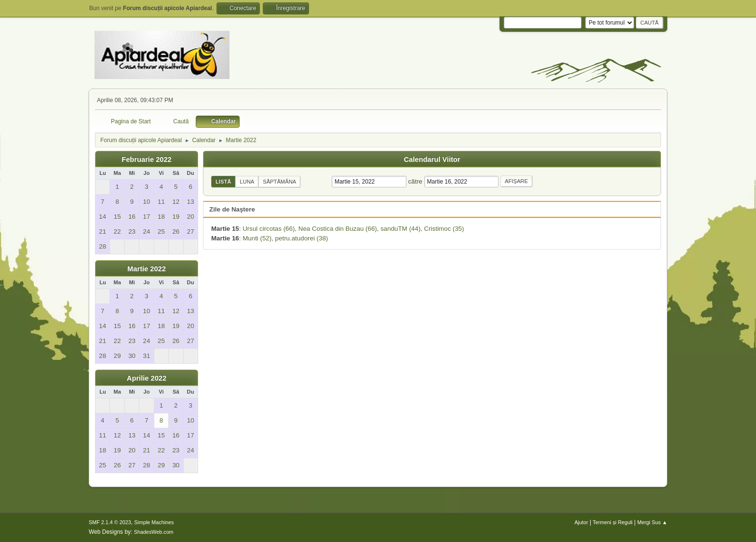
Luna (247, 182)
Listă (223, 182)
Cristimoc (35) (444, 229)
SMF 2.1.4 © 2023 (110, 522)
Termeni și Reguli (613, 522)
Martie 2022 (147, 269)
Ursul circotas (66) (269, 229)
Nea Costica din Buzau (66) (338, 229)
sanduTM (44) (400, 229)
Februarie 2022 (146, 159)
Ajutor (581, 522)
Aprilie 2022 (147, 378)
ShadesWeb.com (154, 532)
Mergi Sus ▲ (652, 522)
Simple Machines (154, 522)
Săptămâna (279, 182)
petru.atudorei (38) (302, 238)
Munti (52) (257, 238)
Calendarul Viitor (432, 159)
